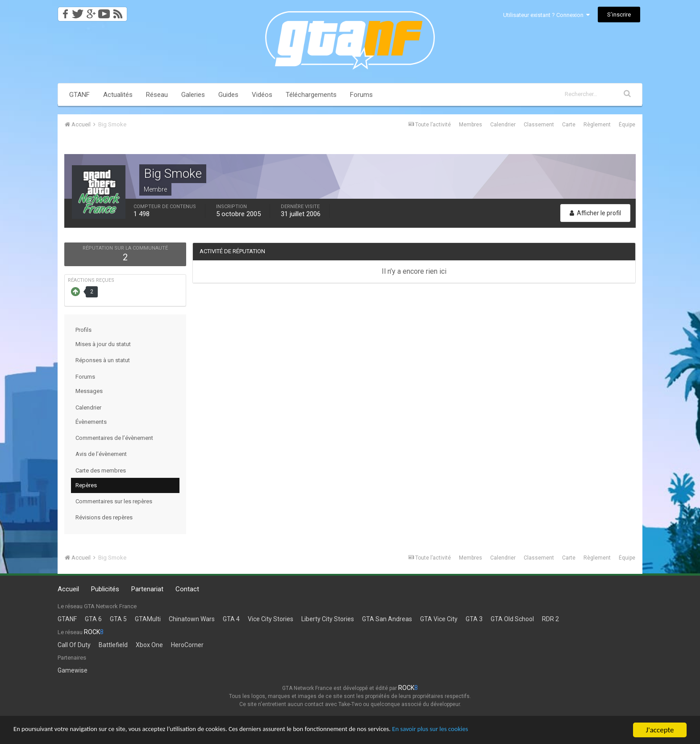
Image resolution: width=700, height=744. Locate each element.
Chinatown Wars (192, 619)
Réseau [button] (157, 95)
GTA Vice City (439, 619)
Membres (471, 125)
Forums (361, 95)
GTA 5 (118, 619)
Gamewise (73, 670)
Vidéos (262, 95)
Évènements (91, 422)
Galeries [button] (193, 95)
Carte (569, 125)
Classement (539, 125)
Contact (187, 589)
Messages (89, 391)
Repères (86, 485)
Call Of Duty (74, 645)
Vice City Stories (271, 619)
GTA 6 (93, 619)
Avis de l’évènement (101, 454)
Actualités (118, 95)
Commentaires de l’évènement (114, 438)
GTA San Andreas (387, 619)
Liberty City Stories (328, 619)
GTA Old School (512, 619)
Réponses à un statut (103, 360)
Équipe (627, 125)
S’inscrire (619, 15)
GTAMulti (148, 619)
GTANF (79, 95)
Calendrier (503, 125)
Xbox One (149, 645)
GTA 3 (474, 619)
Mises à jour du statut (103, 344)
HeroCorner (187, 645)
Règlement (597, 125)
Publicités (105, 589)
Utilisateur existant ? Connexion (546, 15)
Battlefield (113, 645)
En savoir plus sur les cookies (498, 730)
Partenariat (147, 589)
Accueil (68, 589)
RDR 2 (550, 619)
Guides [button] (228, 95)
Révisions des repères (104, 517)
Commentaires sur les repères (114, 501)
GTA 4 (231, 619)
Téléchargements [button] (311, 95)
